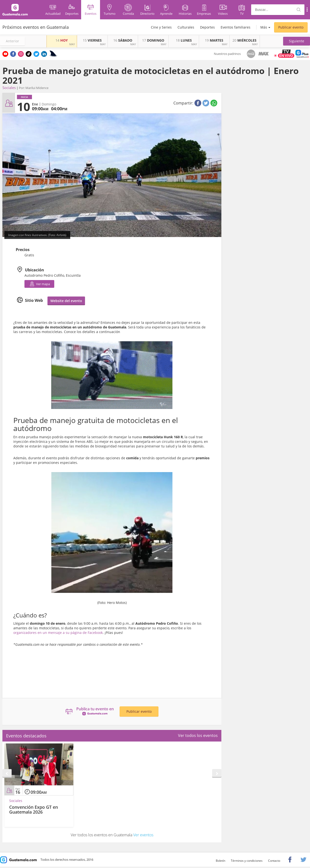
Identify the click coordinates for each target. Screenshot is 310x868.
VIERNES (92, 40)
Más (264, 27)
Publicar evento (291, 27)
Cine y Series (161, 27)
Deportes (207, 27)
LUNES (184, 40)
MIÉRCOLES (244, 40)
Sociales (9, 88)
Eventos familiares (236, 27)
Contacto (274, 861)
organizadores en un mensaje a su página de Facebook (58, 633)
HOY (62, 40)
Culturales (186, 27)
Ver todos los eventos (198, 735)
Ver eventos (143, 835)
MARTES (214, 40)
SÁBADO (123, 40)
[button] (297, 41)
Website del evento (66, 301)
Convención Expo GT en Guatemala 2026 (34, 809)
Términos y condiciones (247, 861)
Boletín (221, 861)
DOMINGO (153, 40)
